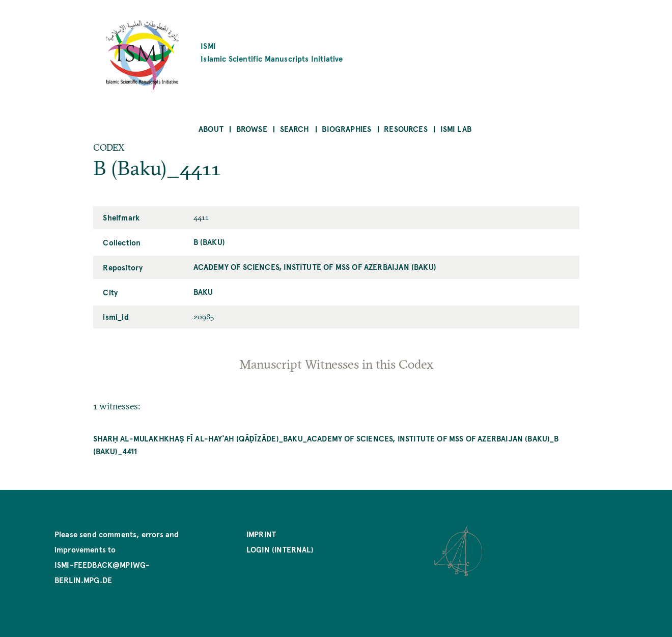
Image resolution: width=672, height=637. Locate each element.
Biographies (346, 129)
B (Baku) (209, 242)
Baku (203, 292)
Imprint (261, 534)
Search (295, 129)
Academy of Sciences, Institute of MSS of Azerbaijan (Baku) (315, 267)
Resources (406, 129)
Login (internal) (280, 549)
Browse (252, 129)
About (211, 129)
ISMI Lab (456, 129)
